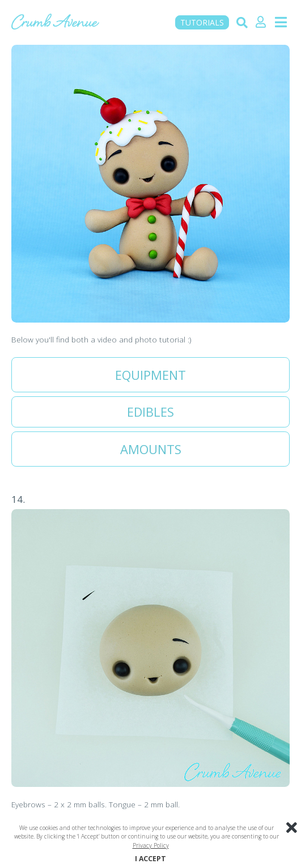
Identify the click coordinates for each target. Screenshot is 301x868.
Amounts (151, 449)
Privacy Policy (151, 845)
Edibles (150, 412)
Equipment (150, 375)
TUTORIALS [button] (202, 22)
